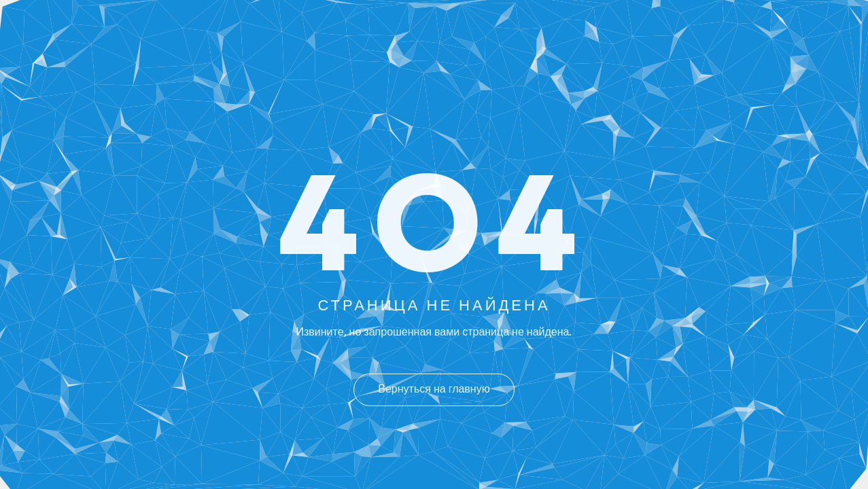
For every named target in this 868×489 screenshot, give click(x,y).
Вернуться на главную (434, 390)
